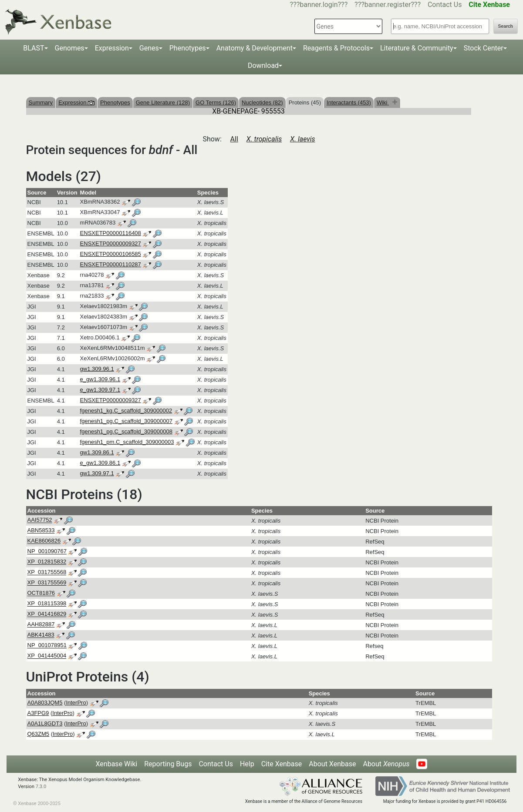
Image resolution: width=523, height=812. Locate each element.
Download (263, 65)
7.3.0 (41, 787)
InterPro (76, 703)
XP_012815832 (47, 562)
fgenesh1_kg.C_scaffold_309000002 (126, 411)
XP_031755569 (47, 583)
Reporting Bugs (168, 764)
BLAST (34, 48)
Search (506, 26)
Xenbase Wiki (117, 764)
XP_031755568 (47, 572)
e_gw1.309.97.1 (100, 390)
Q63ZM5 (39, 734)
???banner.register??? (388, 5)
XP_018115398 (47, 604)
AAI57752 (40, 520)
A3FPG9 (38, 713)
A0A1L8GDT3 (45, 723)
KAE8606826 (44, 541)
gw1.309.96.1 (97, 369)
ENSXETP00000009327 (111, 243)
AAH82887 (41, 625)
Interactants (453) (349, 102)
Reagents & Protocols (336, 48)
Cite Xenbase (282, 764)
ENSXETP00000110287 (111, 264)
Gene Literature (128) (163, 102)
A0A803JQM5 (45, 703)
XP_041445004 (47, 656)
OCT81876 (41, 593)
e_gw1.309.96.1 (100, 379)
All (234, 139)
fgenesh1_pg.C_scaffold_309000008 (126, 431)
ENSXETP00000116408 (111, 233)
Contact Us (445, 5)
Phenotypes (188, 48)
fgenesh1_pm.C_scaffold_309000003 (127, 442)
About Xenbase (332, 764)
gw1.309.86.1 (97, 452)
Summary (41, 102)
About (386, 764)
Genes (149, 48)
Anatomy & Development (255, 48)
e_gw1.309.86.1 (100, 463)
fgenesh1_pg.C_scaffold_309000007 (126, 421)
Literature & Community (417, 48)
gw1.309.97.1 (97, 473)
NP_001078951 (47, 646)
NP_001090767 (47, 552)
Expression (112, 48)
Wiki (383, 102)
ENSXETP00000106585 (111, 254)
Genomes (70, 48)
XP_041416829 (47, 614)
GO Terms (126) (216, 102)
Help (247, 764)
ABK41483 (41, 635)
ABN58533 (41, 531)
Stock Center (484, 48)
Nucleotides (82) (262, 102)
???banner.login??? (319, 5)
